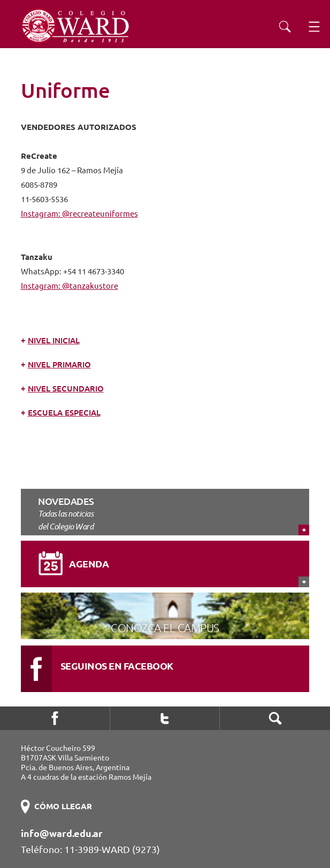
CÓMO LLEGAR (63, 806)
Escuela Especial (64, 413)
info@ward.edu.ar (62, 833)
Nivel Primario (59, 364)
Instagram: (41, 286)
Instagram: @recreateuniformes (79, 214)
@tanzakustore (90, 286)
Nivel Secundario (66, 389)
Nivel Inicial (54, 340)
